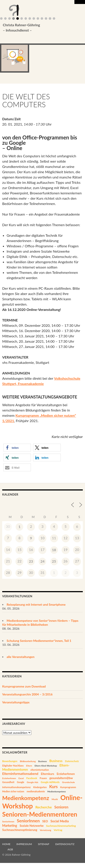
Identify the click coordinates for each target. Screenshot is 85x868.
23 (31, 561)
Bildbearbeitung (28, 761)
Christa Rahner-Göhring (36, 28)
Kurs (53, 786)
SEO (45, 821)
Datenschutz (72, 761)
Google (20, 782)
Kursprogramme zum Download (24, 686)
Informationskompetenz (16, 787)
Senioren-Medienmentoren (40, 814)
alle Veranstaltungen (21, 657)
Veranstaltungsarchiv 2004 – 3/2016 (27, 694)
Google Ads (32, 782)
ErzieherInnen (66, 774)
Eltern (29, 766)
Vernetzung (45, 830)
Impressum (24, 844)
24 (42, 561)
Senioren (61, 807)
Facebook (32, 778)
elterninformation (40, 770)
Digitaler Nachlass (13, 766)
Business (42, 761)
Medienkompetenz (57, 791)
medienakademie (36, 791)
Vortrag (58, 830)
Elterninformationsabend (20, 774)
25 (54, 561)
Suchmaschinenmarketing (61, 826)
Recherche (43, 807)
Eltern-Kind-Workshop (46, 766)
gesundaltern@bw (61, 778)
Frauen (43, 778)
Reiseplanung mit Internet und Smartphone (36, 604)
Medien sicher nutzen (13, 791)
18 (54, 550)
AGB (10, 849)
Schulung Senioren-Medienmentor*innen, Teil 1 (39, 641)
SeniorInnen (8, 821)
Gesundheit (8, 782)
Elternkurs (47, 774)
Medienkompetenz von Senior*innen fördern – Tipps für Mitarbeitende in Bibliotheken (40, 623)
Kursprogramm (68, 787)
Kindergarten (40, 787)
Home (6, 844)
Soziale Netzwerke (32, 826)
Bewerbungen (10, 761)
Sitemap (44, 844)
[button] (17, 448)
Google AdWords (50, 782)
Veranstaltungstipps (16, 702)
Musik (55, 799)
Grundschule (68, 782)
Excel (21, 778)
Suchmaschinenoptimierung (20, 830)
